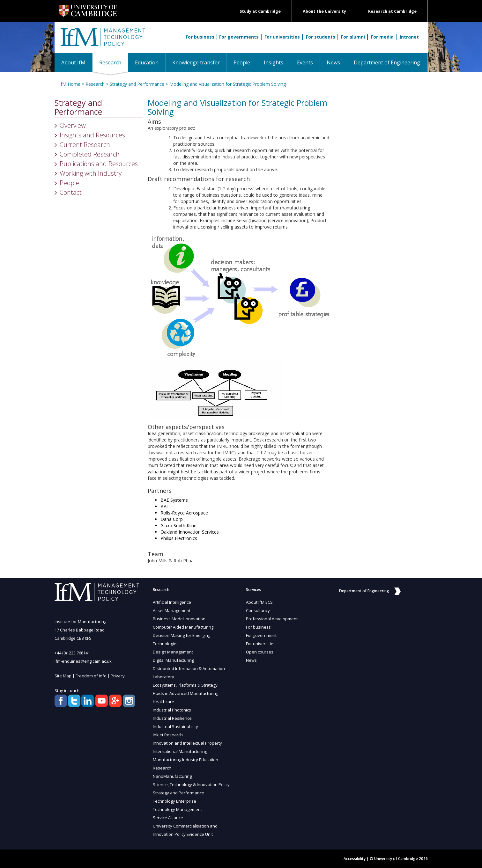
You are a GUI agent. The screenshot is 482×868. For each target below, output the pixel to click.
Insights (274, 62)
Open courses (260, 652)
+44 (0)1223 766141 (72, 653)
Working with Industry (91, 173)
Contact (71, 192)
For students (321, 37)
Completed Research (90, 154)
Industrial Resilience (172, 718)
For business (200, 37)
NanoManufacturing (172, 776)
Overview (73, 125)
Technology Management (177, 809)
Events (305, 62)
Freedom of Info (91, 676)
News (333, 62)
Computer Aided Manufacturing (183, 627)
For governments (239, 37)
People (242, 62)
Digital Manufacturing (173, 660)
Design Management (173, 652)
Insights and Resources (92, 135)
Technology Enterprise (174, 801)
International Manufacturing (180, 751)
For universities (282, 37)
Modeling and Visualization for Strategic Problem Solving (228, 84)
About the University (324, 11)
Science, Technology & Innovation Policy (191, 784)
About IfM (73, 62)
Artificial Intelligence (172, 602)
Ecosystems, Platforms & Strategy (185, 685)
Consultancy (258, 610)
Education (147, 62)
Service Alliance (168, 818)
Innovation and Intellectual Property (187, 743)
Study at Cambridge (260, 11)
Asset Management (172, 610)
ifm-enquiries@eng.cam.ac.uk (83, 661)
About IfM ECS (259, 602)
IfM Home (70, 84)
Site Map (63, 676)
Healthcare (163, 702)
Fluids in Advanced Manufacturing (185, 693)
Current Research (85, 145)
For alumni (353, 37)
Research (114, 62)
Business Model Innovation (179, 619)
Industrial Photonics (172, 710)
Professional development (272, 619)
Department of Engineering (387, 62)
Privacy (118, 676)
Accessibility (355, 859)
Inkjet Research (168, 735)
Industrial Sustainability (175, 726)
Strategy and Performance (137, 84)
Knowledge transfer (196, 62)
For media (382, 37)
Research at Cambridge (392, 11)
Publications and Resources (99, 164)
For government (261, 635)
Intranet (409, 37)
